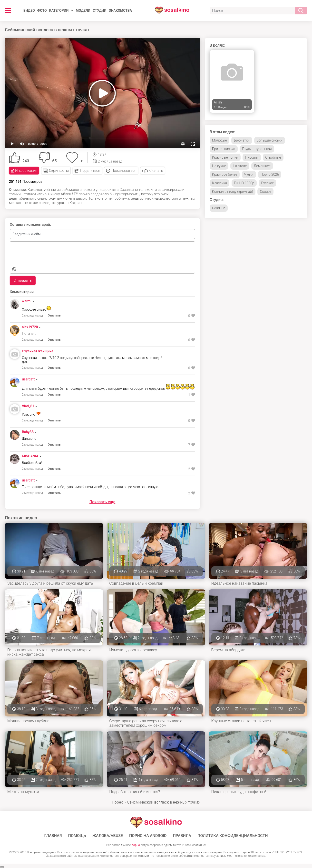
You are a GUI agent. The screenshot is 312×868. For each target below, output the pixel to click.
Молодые (219, 140)
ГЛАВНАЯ (53, 836)
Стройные (273, 157)
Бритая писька (224, 149)
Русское (267, 183)
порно (136, 845)
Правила (182, 836)
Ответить (54, 316)
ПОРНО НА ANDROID (148, 836)
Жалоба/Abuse (108, 836)
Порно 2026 (270, 174)
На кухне (219, 166)
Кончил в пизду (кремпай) (233, 192)
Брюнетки (242, 140)
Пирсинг (252, 157)
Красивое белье (225, 174)
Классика (219, 183)
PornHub (219, 208)
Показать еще (102, 502)
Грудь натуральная (257, 149)
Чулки (249, 174)
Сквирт (265, 192)
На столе (240, 166)
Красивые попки (225, 157)
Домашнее (262, 166)
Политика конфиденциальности (233, 836)
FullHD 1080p (244, 183)
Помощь (77, 836)
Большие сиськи (270, 140)
